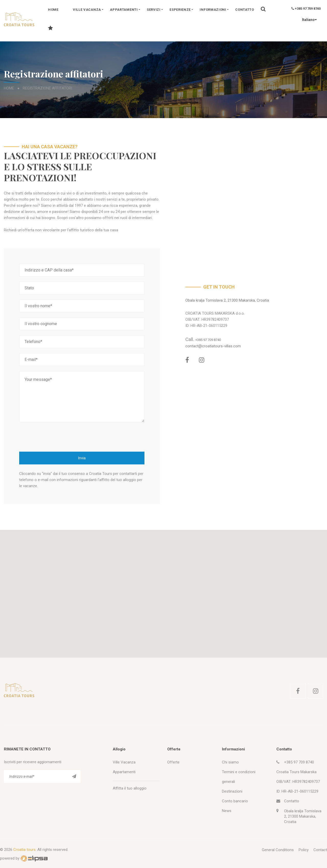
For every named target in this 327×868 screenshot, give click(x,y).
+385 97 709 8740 (306, 9)
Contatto (245, 10)
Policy (304, 850)
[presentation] (58, 437)
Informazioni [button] (213, 10)
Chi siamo (230, 762)
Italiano (307, 20)
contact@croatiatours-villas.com (213, 346)
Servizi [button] (154, 10)
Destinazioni (232, 791)
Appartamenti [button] (124, 10)
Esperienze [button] (180, 10)
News (227, 811)
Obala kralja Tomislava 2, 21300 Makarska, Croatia (227, 300)
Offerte (173, 762)
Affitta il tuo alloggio (130, 788)
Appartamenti (124, 772)
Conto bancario (235, 801)
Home (53, 10)
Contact (320, 850)
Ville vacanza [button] (87, 10)
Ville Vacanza (124, 762)
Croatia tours (24, 850)
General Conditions (278, 850)
